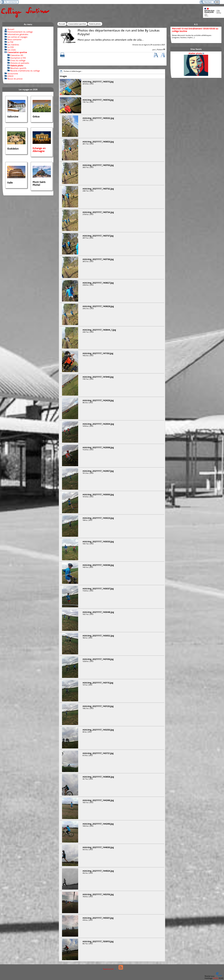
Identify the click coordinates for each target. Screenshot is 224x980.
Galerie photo (95, 24)
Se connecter (11, 2)
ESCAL (216, 978)
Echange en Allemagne (39, 150)
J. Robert (159, 50)
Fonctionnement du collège (20, 32)
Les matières (13, 45)
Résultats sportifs (18, 68)
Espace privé (107, 969)
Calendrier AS (17, 55)
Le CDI (11, 47)
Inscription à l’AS (18, 58)
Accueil (62, 24)
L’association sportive (77, 24)
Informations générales (18, 34)
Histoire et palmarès (20, 63)
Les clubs (12, 50)
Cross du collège (18, 60)
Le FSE (10, 42)
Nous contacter (14, 39)
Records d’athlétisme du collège (25, 71)
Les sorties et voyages (17, 37)
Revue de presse (15, 79)
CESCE (10, 76)
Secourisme (13, 74)
